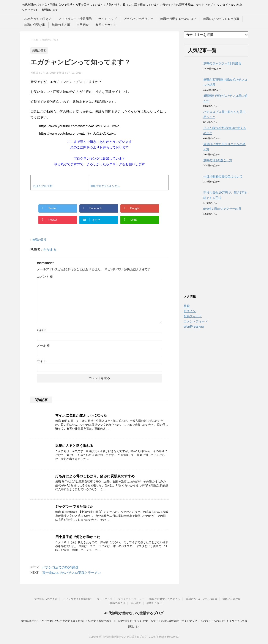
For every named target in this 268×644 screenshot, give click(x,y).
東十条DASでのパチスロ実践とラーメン (72, 573)
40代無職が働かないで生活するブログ (134, 613)
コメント (45, 277)
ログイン (190, 311)
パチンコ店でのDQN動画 (60, 567)
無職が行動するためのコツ (178, 19)
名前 (42, 330)
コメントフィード (196, 321)
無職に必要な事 (35, 25)
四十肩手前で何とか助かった (78, 537)
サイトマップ (107, 19)
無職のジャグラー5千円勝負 (222, 63)
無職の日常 (39, 240)
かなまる (50, 250)
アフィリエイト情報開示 (75, 19)
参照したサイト (106, 25)
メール (43, 345)
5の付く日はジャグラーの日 (222, 209)
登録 (187, 306)
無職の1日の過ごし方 (218, 160)
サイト (41, 361)
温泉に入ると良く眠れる (74, 446)
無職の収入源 (61, 25)
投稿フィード (193, 316)
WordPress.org (194, 327)
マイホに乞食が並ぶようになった (81, 415)
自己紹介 (83, 25)
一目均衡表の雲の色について (223, 176)
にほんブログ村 (43, 186)
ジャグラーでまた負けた (74, 506)
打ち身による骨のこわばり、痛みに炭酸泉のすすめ (95, 476)
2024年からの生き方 (38, 19)
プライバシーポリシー (138, 19)
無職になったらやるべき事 (221, 19)
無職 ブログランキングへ (105, 186)
